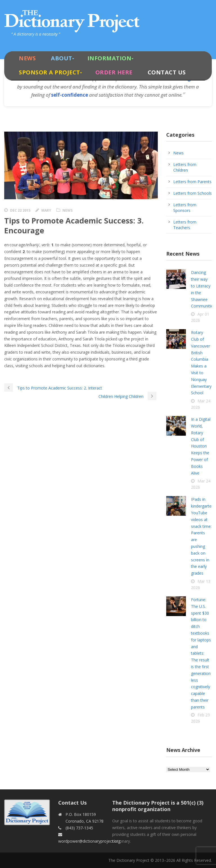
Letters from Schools (193, 193)
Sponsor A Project (49, 72)
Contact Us (167, 72)
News (27, 58)
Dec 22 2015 (20, 210)
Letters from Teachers (185, 225)
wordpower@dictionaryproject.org (89, 841)
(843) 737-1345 (79, 828)
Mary (46, 210)
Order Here (114, 72)
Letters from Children (185, 167)
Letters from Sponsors (185, 208)
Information (110, 58)
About (62, 58)
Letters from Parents (192, 182)
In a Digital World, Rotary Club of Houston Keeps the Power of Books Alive (201, 446)
